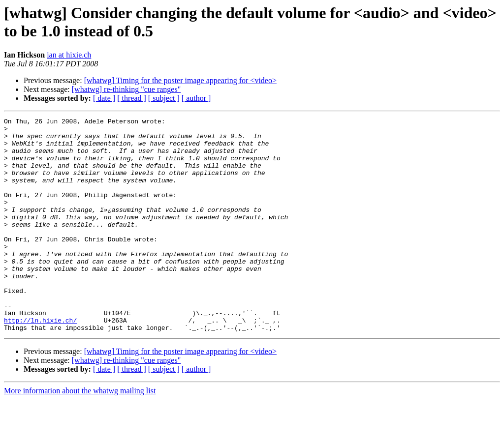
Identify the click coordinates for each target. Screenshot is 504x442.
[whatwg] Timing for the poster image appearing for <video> (180, 80)
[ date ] (104, 98)
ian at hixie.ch (69, 55)
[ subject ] (164, 98)
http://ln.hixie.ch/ (40, 361)
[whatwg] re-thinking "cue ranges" (126, 89)
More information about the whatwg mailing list (80, 433)
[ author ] (196, 98)
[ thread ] (132, 98)
